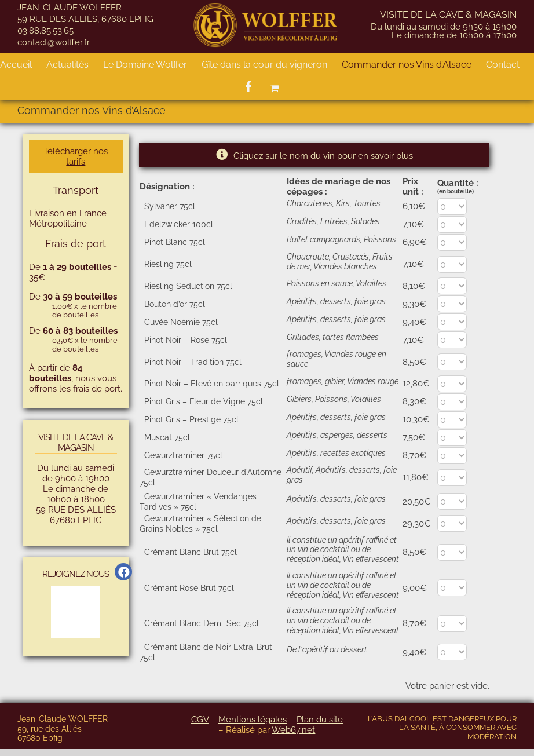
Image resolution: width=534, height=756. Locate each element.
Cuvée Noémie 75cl (181, 322)
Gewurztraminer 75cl (183, 455)
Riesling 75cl (168, 264)
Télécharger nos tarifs (76, 156)
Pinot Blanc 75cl (175, 242)
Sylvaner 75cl (170, 206)
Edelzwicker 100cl (179, 224)
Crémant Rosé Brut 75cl (189, 588)
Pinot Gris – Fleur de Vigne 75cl (204, 401)
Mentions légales (253, 720)
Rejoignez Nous (76, 574)
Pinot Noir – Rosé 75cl (186, 340)
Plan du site (320, 720)
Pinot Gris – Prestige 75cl (191, 419)
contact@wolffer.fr (54, 42)
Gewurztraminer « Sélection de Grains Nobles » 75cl (200, 524)
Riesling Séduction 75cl (188, 286)
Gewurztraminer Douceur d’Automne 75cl (211, 477)
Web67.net (293, 730)
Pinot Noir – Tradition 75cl (193, 362)
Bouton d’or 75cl (175, 304)
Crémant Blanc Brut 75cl (191, 552)
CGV (200, 720)
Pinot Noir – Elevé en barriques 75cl (212, 384)
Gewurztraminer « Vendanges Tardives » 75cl (198, 502)
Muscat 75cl (167, 437)
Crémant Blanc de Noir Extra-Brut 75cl (206, 652)
